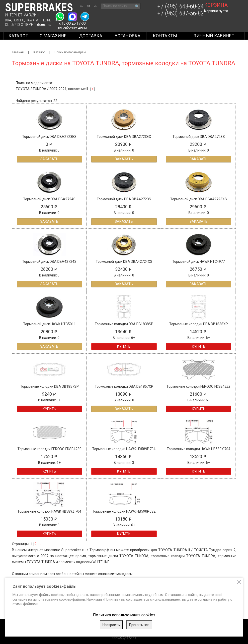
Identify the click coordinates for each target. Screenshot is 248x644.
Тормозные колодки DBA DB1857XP (124, 386)
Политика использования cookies (124, 615)
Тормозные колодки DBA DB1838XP (199, 324)
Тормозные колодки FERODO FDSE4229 (199, 386)
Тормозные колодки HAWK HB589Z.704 (49, 511)
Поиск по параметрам (70, 52)
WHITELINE (43, 20)
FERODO (18, 20)
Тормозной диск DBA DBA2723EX (124, 137)
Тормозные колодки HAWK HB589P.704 (124, 449)
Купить (124, 346)
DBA (8, 20)
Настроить (111, 625)
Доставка (91, 36)
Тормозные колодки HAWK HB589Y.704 (199, 449)
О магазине (53, 36)
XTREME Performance (36, 25)
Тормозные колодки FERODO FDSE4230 (49, 449)
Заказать (49, 159)
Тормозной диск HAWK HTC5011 (49, 324)
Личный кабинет (214, 36)
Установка (127, 36)
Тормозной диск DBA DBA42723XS (199, 199)
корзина (216, 5)
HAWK (30, 20)
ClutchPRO (12, 25)
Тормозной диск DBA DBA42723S (124, 199)
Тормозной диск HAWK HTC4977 (199, 262)
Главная (18, 52)
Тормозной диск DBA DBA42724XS (124, 262)
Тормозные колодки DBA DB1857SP (49, 386)
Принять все (139, 625)
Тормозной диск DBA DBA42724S (49, 262)
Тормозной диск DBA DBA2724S (49, 199)
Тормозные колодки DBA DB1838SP (124, 324)
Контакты (165, 36)
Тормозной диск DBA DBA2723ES (49, 137)
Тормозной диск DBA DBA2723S (199, 137)
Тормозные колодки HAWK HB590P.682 (124, 511)
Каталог (18, 36)
